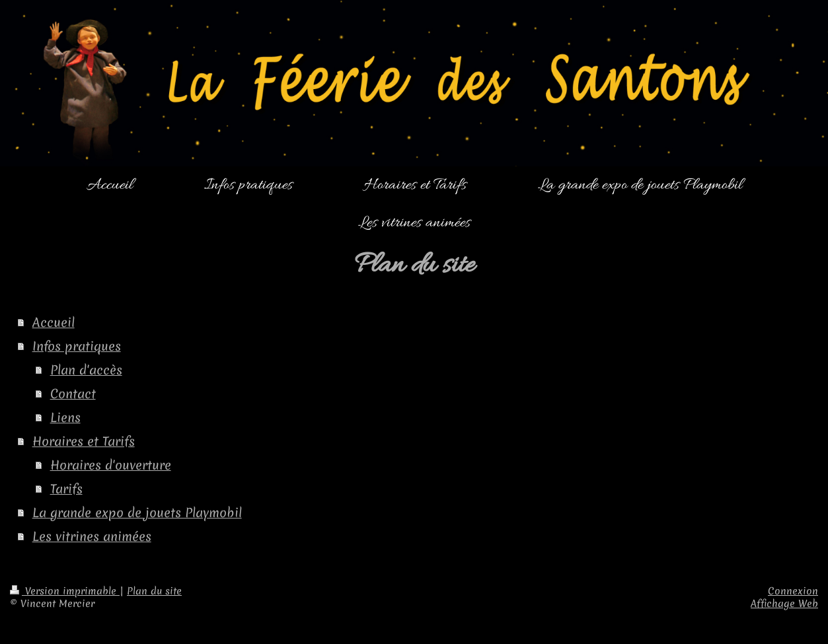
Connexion (793, 591)
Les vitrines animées (92, 536)
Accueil (54, 322)
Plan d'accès (86, 370)
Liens (65, 417)
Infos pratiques (77, 346)
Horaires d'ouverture (111, 465)
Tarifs (66, 489)
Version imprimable (65, 591)
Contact (73, 394)
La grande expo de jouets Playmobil (137, 513)
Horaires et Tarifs (84, 441)
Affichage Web (784, 604)
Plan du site (154, 591)
